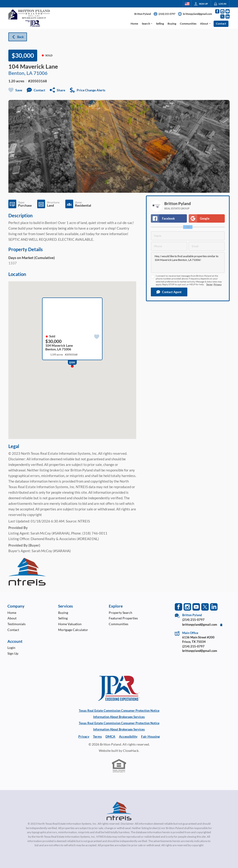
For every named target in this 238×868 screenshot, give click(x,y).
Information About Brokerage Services (119, 717)
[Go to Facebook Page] (217, 11)
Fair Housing (150, 736)
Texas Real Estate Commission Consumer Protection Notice (119, 711)
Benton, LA (20, 73)
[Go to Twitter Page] (222, 16)
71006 (40, 73)
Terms (209, 284)
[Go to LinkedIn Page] (228, 16)
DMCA (110, 736)
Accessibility (128, 736)
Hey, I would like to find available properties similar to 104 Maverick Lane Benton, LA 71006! (188, 263)
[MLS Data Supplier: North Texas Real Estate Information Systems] (119, 811)
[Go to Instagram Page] (222, 11)
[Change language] (187, 4)
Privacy (218, 284)
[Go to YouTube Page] (228, 11)
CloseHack (131, 751)
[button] (169, 292)
